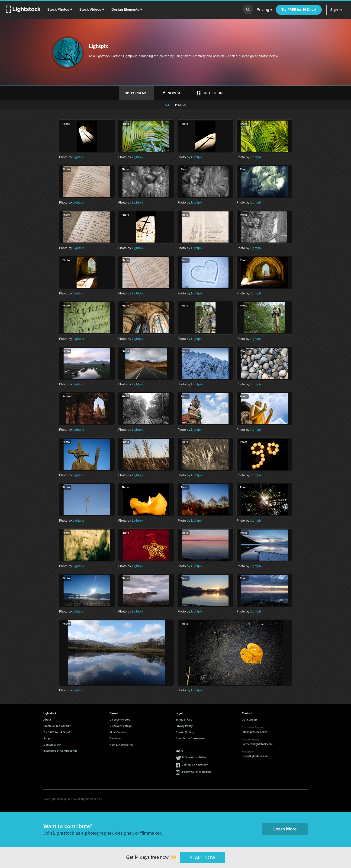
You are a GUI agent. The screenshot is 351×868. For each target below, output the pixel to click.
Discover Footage (121, 726)
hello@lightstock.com (255, 756)
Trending (115, 738)
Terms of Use (184, 720)
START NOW (203, 857)
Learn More (285, 829)
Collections (213, 93)
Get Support (249, 720)
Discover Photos (120, 720)
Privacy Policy (184, 726)
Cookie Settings (186, 732)
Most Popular (118, 732)
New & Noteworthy (121, 745)
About (47, 720)
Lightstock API (52, 745)
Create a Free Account (57, 726)
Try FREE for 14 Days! (299, 10)
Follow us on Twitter (195, 757)
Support (48, 738)
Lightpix (78, 157)
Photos (181, 105)
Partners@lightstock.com (257, 744)
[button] (60, 10)
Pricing (264, 10)
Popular (138, 93)
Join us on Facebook (195, 765)
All (167, 105)
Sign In (336, 10)
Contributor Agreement (190, 738)
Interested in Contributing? (60, 751)
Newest (174, 93)
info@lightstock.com (254, 732)
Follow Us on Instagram (197, 772)
